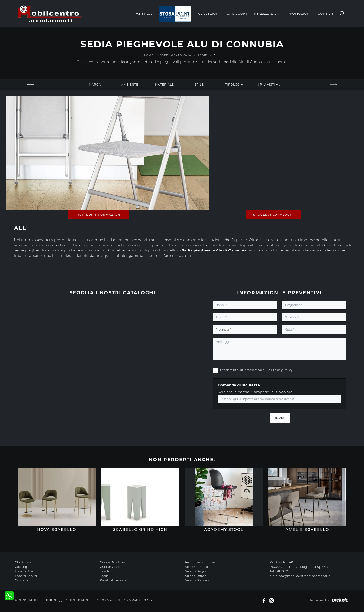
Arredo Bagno (196, 571)
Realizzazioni (267, 13)
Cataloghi (237, 13)
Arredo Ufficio (196, 576)
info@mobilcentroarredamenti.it (304, 576)
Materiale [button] (164, 84)
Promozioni (299, 13)
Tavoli (104, 571)
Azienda (144, 13)
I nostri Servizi (26, 576)
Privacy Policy (282, 370)
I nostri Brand (26, 571)
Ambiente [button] (130, 84)
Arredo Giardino (198, 580)
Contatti (326, 13)
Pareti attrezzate (113, 580)
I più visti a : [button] (269, 84)
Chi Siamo (23, 562)
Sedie (203, 55)
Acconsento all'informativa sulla (256, 370)
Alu (217, 55)
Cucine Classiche (113, 567)
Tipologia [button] (234, 84)
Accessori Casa (196, 567)
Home (149, 55)
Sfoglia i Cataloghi (274, 215)
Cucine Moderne (113, 562)
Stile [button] (199, 84)
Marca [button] (95, 84)
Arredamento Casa (175, 55)
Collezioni (209, 13)
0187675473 (285, 571)
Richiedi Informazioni (99, 215)
